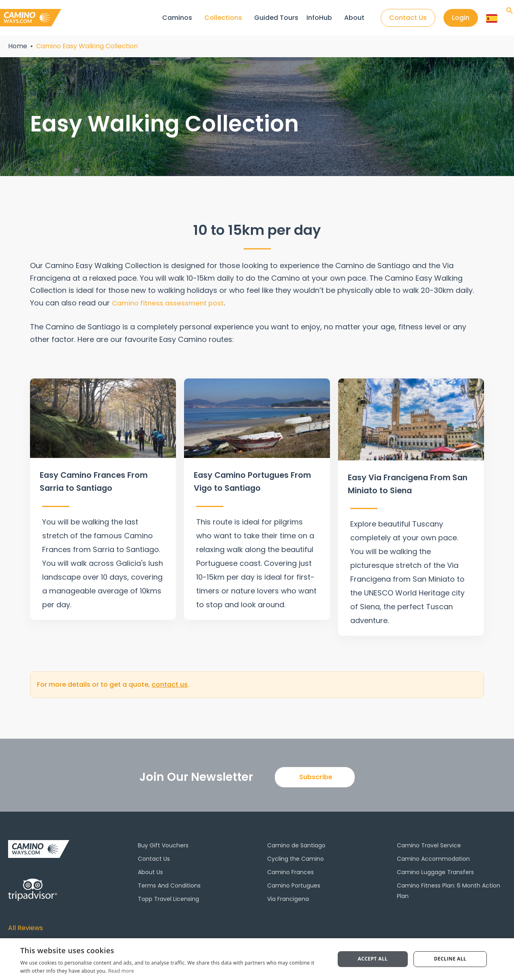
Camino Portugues (294, 883)
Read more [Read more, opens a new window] (121, 971)
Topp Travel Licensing (168, 896)
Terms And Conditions (169, 883)
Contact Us (154, 856)
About (353, 18)
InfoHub (318, 18)
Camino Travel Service (429, 842)
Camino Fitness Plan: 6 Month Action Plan (449, 888)
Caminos (176, 18)
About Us (150, 870)
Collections (222, 18)
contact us (170, 682)
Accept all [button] (373, 959)
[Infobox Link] (103, 498)
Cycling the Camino (296, 856)
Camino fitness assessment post (172, 303)
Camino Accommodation (433, 856)
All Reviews (28, 925)
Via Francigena (288, 896)
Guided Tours (275, 18)
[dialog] (257, 959)
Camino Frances (290, 870)
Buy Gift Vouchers (163, 842)
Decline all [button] (450, 959)
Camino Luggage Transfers (435, 870)
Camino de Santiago (296, 842)
